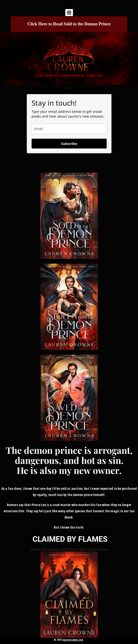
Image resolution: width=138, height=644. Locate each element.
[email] (69, 129)
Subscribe (69, 144)
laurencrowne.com (73, 640)
